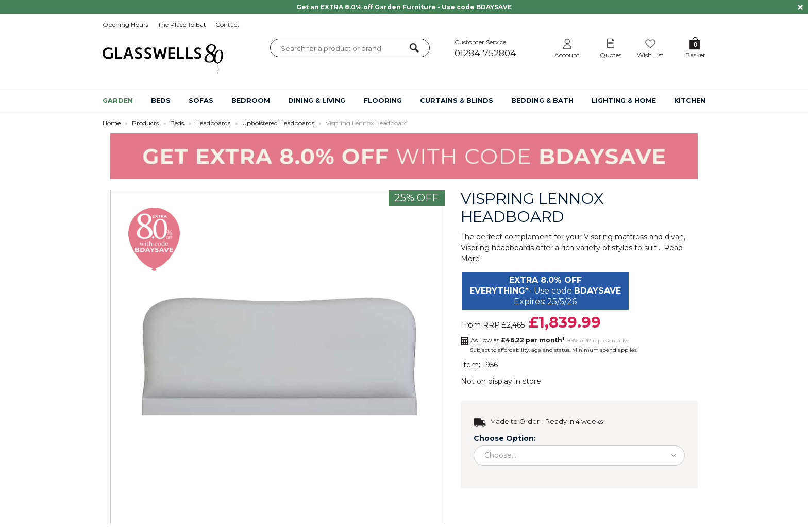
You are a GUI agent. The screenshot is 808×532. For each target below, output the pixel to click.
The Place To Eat (182, 24)
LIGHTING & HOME (624, 101)
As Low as (518, 340)
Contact (228, 24)
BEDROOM (251, 101)
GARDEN (118, 101)
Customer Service (496, 48)
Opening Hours (125, 24)
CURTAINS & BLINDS (457, 101)
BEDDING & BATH (542, 101)
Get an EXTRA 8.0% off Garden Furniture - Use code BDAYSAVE (404, 7)
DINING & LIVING (317, 101)
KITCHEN (690, 101)
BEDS (161, 101)
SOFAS (201, 101)
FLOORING (383, 101)
